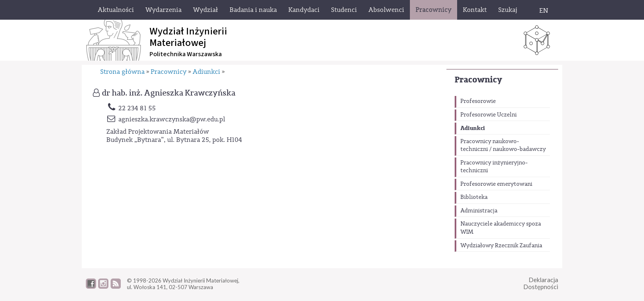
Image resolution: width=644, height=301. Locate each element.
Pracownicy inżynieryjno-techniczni (494, 167)
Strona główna (122, 72)
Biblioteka (474, 197)
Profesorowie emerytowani (496, 184)
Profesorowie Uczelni (489, 115)
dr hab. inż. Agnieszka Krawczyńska (169, 93)
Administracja (479, 211)
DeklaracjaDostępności (541, 283)
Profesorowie (478, 101)
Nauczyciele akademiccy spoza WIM (501, 228)
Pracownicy (478, 80)
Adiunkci (473, 128)
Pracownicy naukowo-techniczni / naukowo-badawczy (503, 146)
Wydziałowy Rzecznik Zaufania (501, 246)
